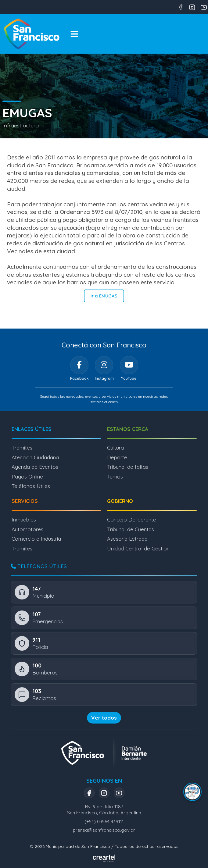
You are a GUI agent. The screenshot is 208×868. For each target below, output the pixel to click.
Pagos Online (27, 477)
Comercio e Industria (36, 539)
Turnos (115, 477)
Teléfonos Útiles (31, 486)
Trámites (22, 448)
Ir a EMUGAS (104, 296)
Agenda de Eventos (35, 467)
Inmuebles (24, 519)
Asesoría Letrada (127, 539)
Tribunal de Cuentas (131, 529)
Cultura (115, 448)
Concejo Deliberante (132, 519)
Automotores (27, 529)
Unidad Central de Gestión (138, 548)
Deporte (117, 457)
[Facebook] (79, 365)
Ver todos (104, 718)
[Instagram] (104, 365)
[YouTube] (129, 365)
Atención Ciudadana (35, 457)
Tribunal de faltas (128, 467)
